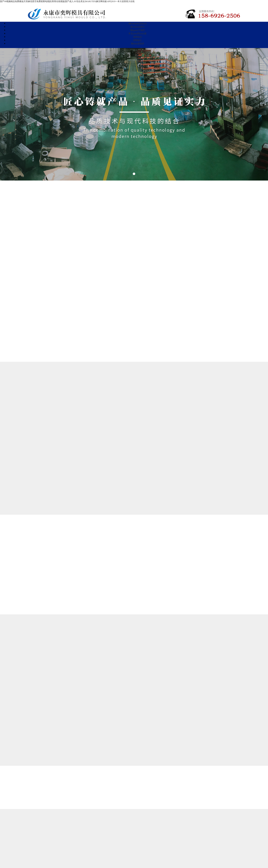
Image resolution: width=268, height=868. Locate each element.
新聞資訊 (138, 37)
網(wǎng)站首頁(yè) (138, 23)
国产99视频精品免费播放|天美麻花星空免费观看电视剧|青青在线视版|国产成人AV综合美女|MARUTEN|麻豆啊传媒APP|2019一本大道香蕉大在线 (67, 1)
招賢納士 (138, 40)
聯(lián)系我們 (138, 44)
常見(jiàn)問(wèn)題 (138, 34)
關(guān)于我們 (137, 30)
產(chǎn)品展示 (138, 27)
